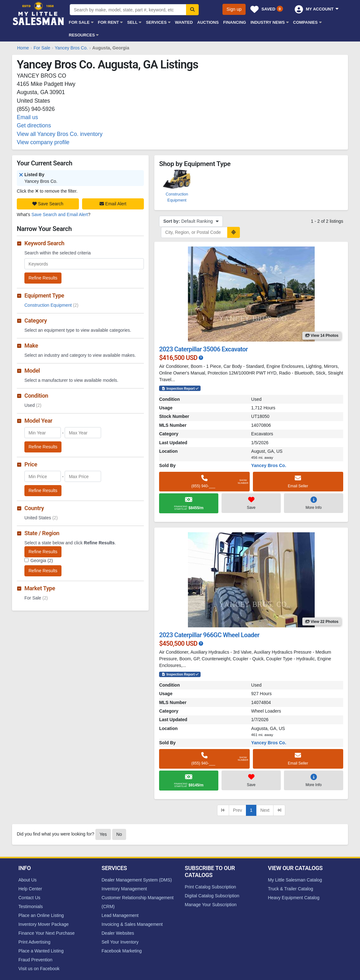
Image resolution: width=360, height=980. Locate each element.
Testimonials (31, 906)
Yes (103, 834)
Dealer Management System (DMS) (137, 880)
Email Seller (298, 481)
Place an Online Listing (41, 915)
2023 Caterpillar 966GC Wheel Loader (209, 635)
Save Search (48, 204)
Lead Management (120, 915)
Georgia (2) (42, 560)
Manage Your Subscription (211, 905)
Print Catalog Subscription (210, 887)
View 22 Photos (322, 622)
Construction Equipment (51, 305)
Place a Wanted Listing (41, 951)
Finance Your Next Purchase (46, 933)
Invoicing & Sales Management (132, 924)
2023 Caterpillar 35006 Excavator (203, 349)
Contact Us (29, 898)
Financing (235, 22)
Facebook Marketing (122, 951)
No (119, 834)
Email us (27, 117)
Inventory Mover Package (44, 924)
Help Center (30, 889)
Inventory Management (124, 889)
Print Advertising (34, 942)
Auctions (208, 22)
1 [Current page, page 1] (251, 810)
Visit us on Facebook (39, 969)
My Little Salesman (39, 13)
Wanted (184, 22)
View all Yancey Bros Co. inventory (60, 134)
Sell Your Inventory (120, 942)
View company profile (43, 142)
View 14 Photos (322, 336)
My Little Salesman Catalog (295, 880)
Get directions (34, 125)
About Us (28, 880)
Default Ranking (191, 221)
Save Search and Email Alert (60, 215)
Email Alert (113, 204)
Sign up (234, 9)
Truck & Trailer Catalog (291, 889)
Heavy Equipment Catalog (294, 898)
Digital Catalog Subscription (212, 896)
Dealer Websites (118, 933)
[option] (177, 186)
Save (251, 503)
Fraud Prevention (35, 960)
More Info (314, 503)
